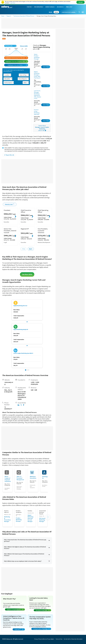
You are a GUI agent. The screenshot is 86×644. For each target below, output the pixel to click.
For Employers (39, 7)
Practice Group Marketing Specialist (37, 112)
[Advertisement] (27, 171)
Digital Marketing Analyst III (21, 329)
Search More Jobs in (42, 128)
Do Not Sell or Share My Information (73, 639)
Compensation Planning (69, 12)
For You (30, 7)
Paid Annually (10, 46)
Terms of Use (59, 639)
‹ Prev (23, 249)
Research (9, 16)
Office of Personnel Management (20, 478)
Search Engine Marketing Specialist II (23, 353)
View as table (24, 46)
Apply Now (46, 67)
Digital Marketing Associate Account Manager (30, 518)
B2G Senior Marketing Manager (42, 520)
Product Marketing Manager (19, 520)
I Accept (81, 2)
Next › (31, 249)
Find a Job (70, 7)
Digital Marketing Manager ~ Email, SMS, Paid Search (37, 75)
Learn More (13, 3)
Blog (51, 12)
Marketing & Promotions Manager (7, 519)
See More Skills (27, 274)
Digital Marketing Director (20, 306)
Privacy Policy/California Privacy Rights (44, 639)
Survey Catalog (51, 7)
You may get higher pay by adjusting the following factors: (14, 71)
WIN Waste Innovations (33, 477)
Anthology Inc (45, 477)
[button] (26, 370)
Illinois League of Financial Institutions (8, 479)
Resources (61, 7)
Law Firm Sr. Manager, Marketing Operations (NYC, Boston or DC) (38, 95)
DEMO (56, 12)
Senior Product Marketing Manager (37, 57)
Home (3, 16)
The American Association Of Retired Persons (24, 16)
